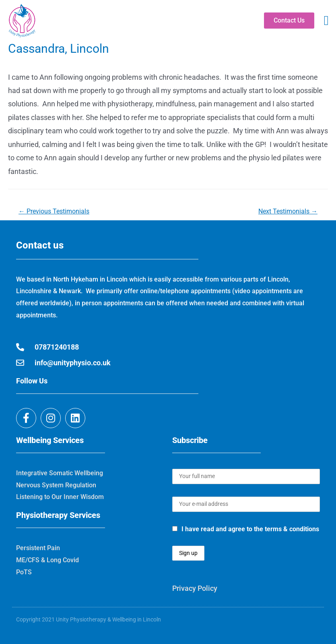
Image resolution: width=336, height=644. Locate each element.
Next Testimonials (288, 211)
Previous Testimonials (54, 211)
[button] (326, 21)
